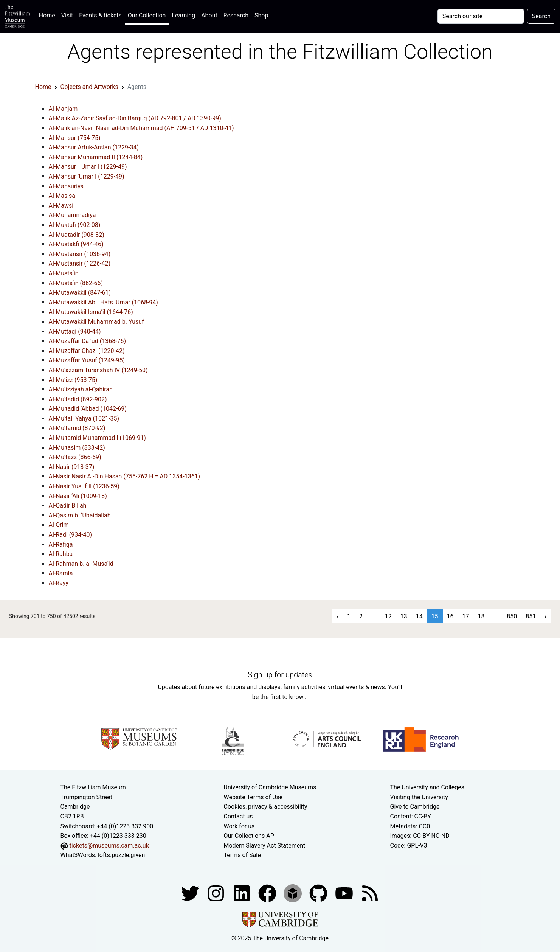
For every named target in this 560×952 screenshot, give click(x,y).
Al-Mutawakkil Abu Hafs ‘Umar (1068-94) (103, 302)
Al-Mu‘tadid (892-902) (78, 399)
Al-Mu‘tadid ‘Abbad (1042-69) (88, 409)
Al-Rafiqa (61, 544)
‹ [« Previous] (337, 616)
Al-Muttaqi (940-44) (75, 332)
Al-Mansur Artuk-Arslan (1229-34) (94, 147)
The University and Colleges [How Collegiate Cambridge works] (427, 787)
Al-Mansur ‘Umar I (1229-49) (87, 176)
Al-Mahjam (63, 109)
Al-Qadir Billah (68, 506)
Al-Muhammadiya (72, 215)
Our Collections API (250, 836)
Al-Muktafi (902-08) (75, 225)
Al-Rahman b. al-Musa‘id (81, 564)
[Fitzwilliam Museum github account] (319, 893)
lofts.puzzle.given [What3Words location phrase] (121, 855)
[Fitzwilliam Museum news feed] (370, 893)
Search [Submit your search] (541, 16)
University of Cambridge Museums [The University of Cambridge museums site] (270, 787)
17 (466, 616)
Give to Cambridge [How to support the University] (415, 807)
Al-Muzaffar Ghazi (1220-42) (87, 351)
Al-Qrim (59, 525)
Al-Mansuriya (66, 186)
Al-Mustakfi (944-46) (76, 244)
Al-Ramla (61, 573)
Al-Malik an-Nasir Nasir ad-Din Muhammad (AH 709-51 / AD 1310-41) (141, 128)
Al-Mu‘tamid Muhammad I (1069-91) (97, 438)
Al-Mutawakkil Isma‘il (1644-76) (91, 312)
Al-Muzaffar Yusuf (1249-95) (87, 360)
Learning (183, 15)
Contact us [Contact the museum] (238, 816)
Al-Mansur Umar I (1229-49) (88, 167)
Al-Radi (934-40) (71, 535)
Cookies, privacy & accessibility (266, 807)
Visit (67, 15)
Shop (261, 15)
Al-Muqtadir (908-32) (77, 235)
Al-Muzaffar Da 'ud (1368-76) (88, 341)
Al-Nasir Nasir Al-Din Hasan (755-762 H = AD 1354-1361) (125, 476)
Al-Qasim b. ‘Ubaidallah (80, 515)
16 (450, 616)
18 (481, 616)
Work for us (239, 826)
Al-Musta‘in (64, 273)
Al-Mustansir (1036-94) (80, 254)
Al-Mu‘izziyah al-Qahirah (81, 389)
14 (419, 616)
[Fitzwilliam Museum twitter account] (191, 893)
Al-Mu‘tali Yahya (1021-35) (84, 419)
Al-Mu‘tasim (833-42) (77, 448)
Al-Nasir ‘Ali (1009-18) (78, 496)
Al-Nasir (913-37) (72, 467)
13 (404, 616)
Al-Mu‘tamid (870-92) (77, 428)
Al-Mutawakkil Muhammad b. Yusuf (96, 322)
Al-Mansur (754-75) (75, 138)
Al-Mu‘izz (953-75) (73, 380)
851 (531, 616)
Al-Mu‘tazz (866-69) (75, 457)
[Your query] (481, 16)
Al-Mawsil (62, 206)
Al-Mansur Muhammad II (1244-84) (96, 157)
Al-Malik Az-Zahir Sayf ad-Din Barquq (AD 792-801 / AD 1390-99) (135, 118)
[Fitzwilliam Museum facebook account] (242, 893)
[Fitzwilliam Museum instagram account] (217, 893)
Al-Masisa (62, 196)
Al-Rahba (61, 554)
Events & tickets (100, 15)
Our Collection (147, 15)
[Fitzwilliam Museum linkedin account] (268, 893)
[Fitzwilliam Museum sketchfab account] (293, 893)
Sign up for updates (280, 675)
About (209, 15)
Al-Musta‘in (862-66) (76, 283)
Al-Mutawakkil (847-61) (80, 293)
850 (512, 616)
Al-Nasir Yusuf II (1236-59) (84, 486)
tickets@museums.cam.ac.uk (109, 846)
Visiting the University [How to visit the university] (419, 797)
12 (388, 616)
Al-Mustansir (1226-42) (80, 263)
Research (236, 15)
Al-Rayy (59, 583)
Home (49, 15)
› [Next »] (545, 616)
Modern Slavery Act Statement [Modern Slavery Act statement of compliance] (265, 846)
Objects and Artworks (89, 87)
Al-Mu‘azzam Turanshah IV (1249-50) (98, 370)
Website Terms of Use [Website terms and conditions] (253, 797)
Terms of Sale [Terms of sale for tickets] (242, 855)
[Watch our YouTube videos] (345, 893)
